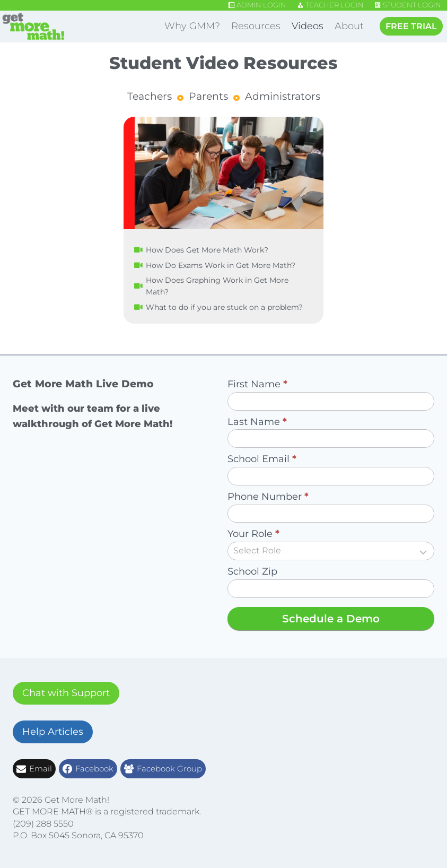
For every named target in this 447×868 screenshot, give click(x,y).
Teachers (150, 96)
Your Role (253, 534)
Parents (208, 96)
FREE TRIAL (411, 26)
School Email (262, 459)
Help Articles (53, 732)
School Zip (252, 571)
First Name (257, 384)
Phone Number (268, 497)
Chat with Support (66, 693)
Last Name (257, 422)
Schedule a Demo (331, 619)
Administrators (283, 96)
